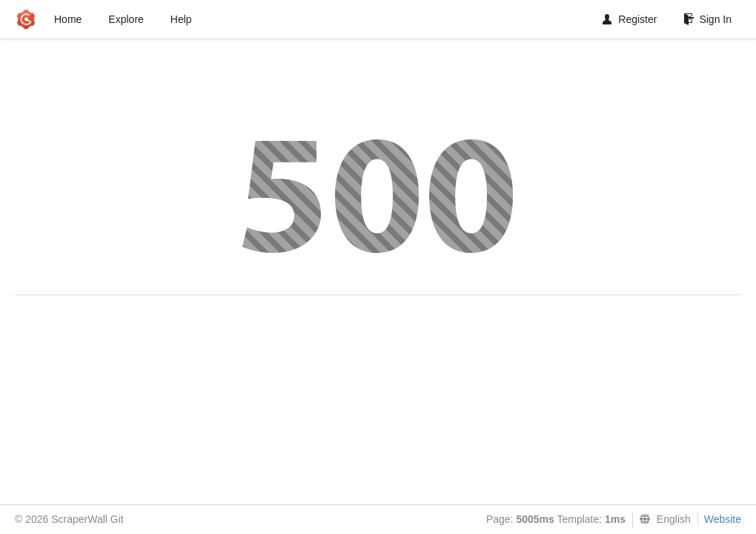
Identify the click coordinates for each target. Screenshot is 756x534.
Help (181, 19)
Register (630, 19)
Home (68, 19)
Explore (126, 19)
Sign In (707, 19)
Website (723, 519)
